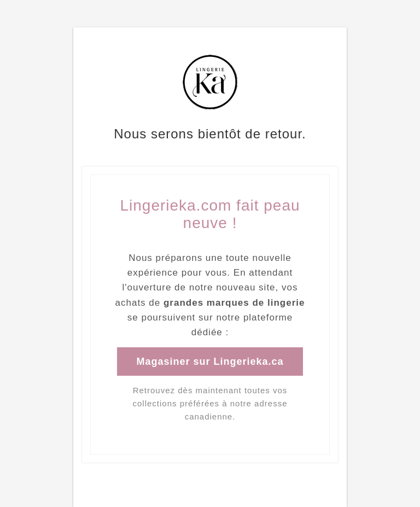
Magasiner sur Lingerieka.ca (210, 362)
